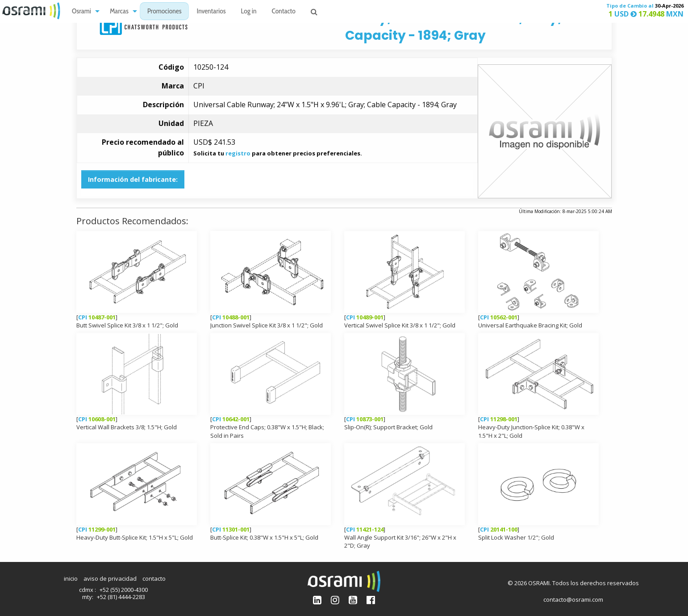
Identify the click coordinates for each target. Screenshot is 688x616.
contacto (154, 578)
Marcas (119, 11)
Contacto (284, 11)
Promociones (165, 11)
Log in (249, 11)
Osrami (81, 11)
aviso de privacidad (110, 578)
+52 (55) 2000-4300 (124, 590)
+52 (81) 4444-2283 (121, 597)
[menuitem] (83, 11)
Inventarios (211, 11)
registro (238, 153)
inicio (71, 578)
